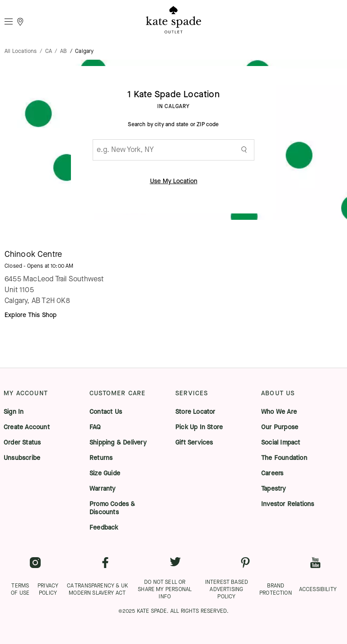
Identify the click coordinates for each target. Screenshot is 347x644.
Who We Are (279, 412)
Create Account (27, 427)
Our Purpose (280, 427)
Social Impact (281, 443)
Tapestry (274, 489)
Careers (272, 474)
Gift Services (194, 443)
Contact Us (106, 412)
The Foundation (284, 458)
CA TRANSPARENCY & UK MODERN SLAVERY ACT (97, 589)
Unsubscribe (22, 458)
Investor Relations (288, 504)
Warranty (103, 489)
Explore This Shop (30, 315)
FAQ (95, 427)
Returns (101, 458)
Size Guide (105, 474)
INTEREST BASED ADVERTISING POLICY (227, 589)
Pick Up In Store (199, 427)
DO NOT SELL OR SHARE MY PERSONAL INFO (165, 589)
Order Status (22, 443)
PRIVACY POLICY (48, 589)
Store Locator (195, 412)
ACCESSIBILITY (318, 589)
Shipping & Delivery (118, 443)
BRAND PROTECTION (276, 589)
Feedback (104, 528)
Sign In (14, 412)
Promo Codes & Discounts (113, 508)
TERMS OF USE (20, 589)
